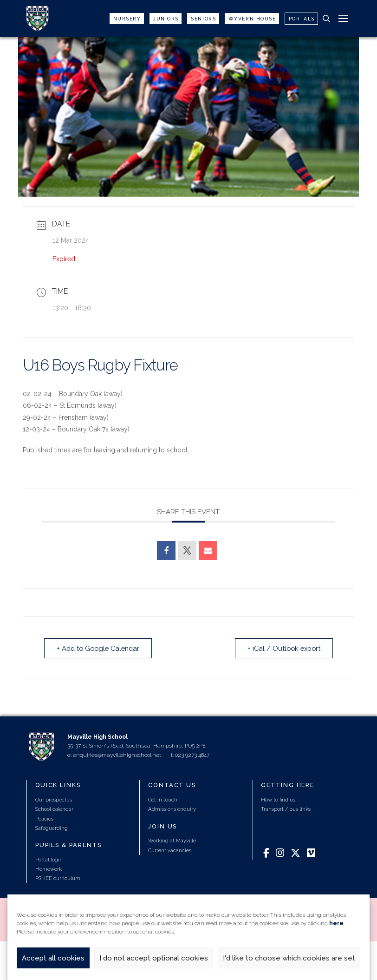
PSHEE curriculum (58, 878)
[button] (326, 19)
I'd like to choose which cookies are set (289, 958)
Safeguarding (52, 828)
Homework (49, 869)
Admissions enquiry (172, 809)
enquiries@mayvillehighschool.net (117, 755)
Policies (44, 819)
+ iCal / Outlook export (281, 648)
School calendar (54, 809)
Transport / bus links (286, 809)
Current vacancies (170, 850)
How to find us (278, 800)
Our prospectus (54, 800)
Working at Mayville (172, 841)
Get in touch (163, 800)
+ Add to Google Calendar (101, 648)
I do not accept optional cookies (154, 958)
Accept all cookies (53, 958)
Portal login (49, 860)
